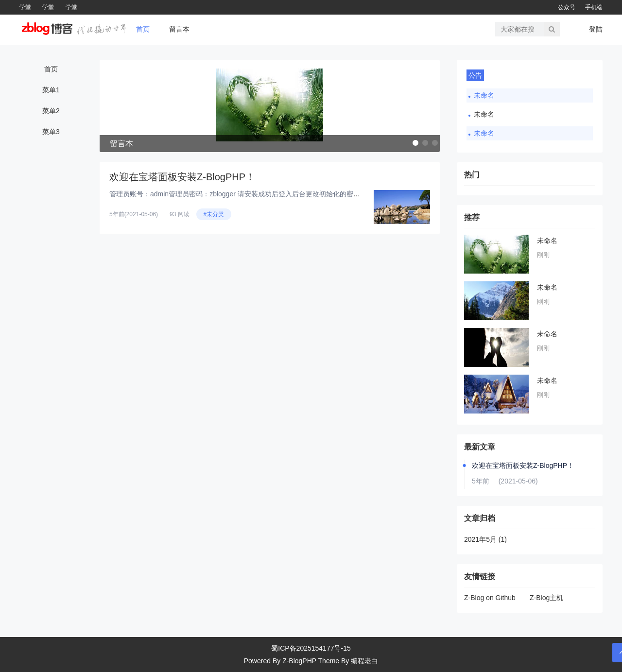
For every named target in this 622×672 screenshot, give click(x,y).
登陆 (596, 29)
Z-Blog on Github (490, 598)
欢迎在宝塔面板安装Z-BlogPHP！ (182, 177)
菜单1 (51, 90)
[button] (415, 143)
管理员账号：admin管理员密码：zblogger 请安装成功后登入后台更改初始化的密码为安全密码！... (258, 194)
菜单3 (51, 132)
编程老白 (364, 661)
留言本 (179, 29)
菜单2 (51, 111)
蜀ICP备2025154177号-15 (311, 648)
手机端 (594, 7)
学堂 (25, 7)
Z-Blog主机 (546, 598)
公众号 (567, 7)
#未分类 (214, 214)
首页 (143, 29)
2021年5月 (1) (485, 539)
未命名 (484, 95)
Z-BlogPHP (299, 661)
